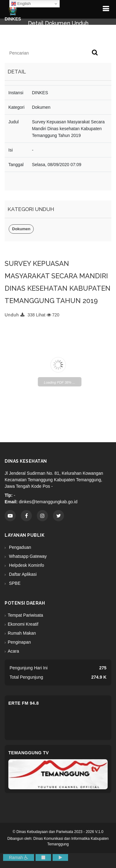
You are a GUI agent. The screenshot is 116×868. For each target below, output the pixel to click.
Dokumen (21, 229)
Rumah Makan (22, 633)
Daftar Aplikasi (22, 574)
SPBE (14, 583)
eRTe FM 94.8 (24, 703)
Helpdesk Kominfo (26, 565)
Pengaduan (19, 547)
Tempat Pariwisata (25, 615)
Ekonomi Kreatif (23, 624)
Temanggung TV (29, 753)
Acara (13, 651)
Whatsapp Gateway (27, 556)
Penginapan (19, 642)
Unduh (15, 315)
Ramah (19, 857)
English (21, 4)
